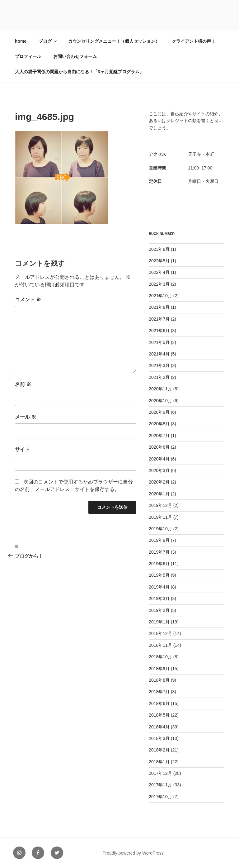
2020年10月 (160, 401)
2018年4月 (159, 727)
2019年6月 (159, 564)
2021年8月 (159, 307)
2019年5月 (159, 575)
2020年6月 (159, 447)
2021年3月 (159, 365)
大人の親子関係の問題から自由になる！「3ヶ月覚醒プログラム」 (79, 72)
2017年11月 (160, 785)
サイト (22, 449)
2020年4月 (159, 459)
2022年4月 (159, 272)
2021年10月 (160, 296)
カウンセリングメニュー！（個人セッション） (114, 41)
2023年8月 (159, 249)
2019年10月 (160, 529)
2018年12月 (160, 633)
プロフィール (28, 56)
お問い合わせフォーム (75, 56)
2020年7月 (159, 436)
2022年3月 (159, 284)
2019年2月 (159, 610)
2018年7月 (159, 692)
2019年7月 (159, 552)
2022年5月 (159, 261)
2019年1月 (159, 622)
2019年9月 (159, 540)
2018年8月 (159, 680)
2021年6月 (159, 331)
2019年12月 (160, 505)
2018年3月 (159, 738)
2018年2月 (159, 750)
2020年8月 (159, 424)
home (21, 41)
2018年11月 (160, 645)
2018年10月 (160, 657)
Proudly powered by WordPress (133, 853)
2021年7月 (159, 319)
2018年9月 (159, 669)
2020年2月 (159, 482)
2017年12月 (160, 773)
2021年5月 (159, 342)
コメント (28, 300)
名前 (23, 384)
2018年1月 (159, 762)
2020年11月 (160, 389)
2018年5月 (159, 715)
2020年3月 (159, 470)
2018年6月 (159, 703)
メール (26, 417)
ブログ (48, 41)
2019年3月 (159, 599)
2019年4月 (159, 587)
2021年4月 (159, 354)
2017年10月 (160, 797)
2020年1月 (159, 494)
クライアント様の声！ (194, 41)
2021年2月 (159, 377)
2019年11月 (160, 517)
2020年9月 (159, 412)
